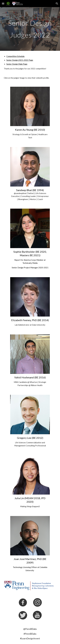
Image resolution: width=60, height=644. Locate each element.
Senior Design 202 (14, 60)
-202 (25, 60)
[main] (30, 29)
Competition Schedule (15, 56)
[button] (3, 3)
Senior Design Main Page (17, 64)
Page (31, 60)
